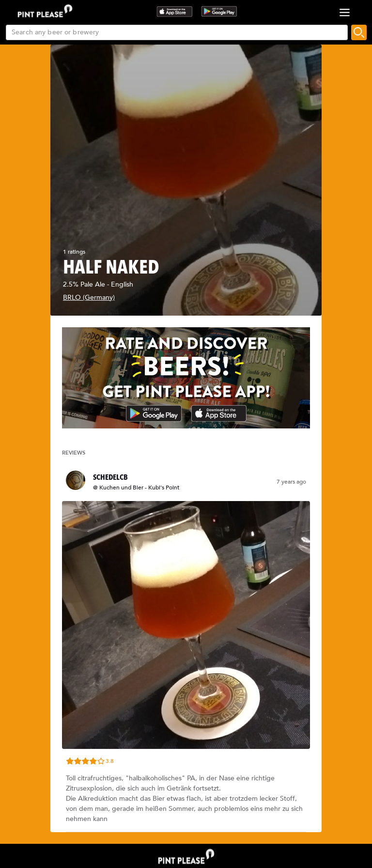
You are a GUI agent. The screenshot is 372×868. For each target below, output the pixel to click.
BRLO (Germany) (89, 297)
